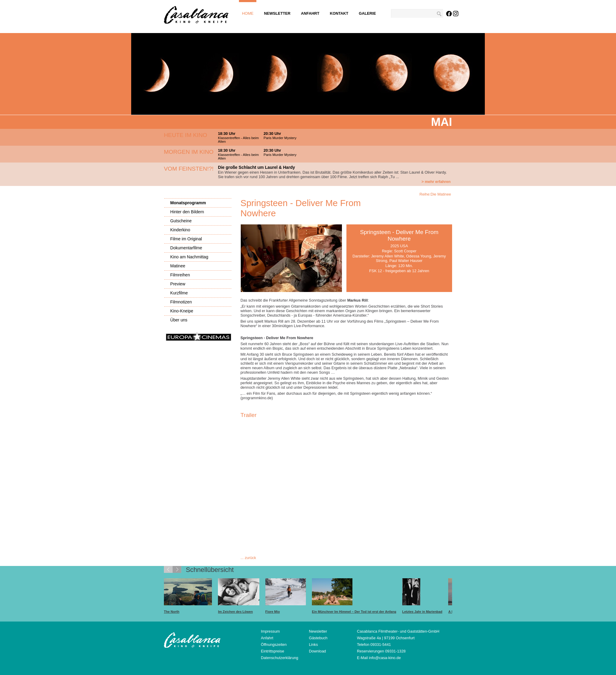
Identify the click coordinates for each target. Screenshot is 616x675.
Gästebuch (318, 638)
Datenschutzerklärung (279, 658)
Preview (178, 284)
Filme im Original (186, 239)
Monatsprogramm (188, 203)
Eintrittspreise (273, 651)
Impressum (270, 631)
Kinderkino (180, 230)
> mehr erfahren (436, 182)
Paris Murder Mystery (280, 138)
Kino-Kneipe (182, 311)
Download (317, 651)
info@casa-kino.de (385, 658)
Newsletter (277, 13)
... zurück (248, 558)
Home (248, 13)
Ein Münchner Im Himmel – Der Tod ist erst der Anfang (354, 612)
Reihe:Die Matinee (436, 194)
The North (172, 612)
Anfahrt (310, 13)
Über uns (179, 320)
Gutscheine (181, 221)
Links (313, 645)
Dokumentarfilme (186, 248)
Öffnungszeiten (274, 645)
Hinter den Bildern (187, 212)
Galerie (367, 13)
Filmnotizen (181, 302)
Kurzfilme (179, 293)
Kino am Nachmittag (189, 257)
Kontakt (339, 13)
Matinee (178, 266)
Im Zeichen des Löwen (235, 612)
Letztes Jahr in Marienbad (422, 612)
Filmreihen (180, 275)
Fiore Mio (273, 612)
